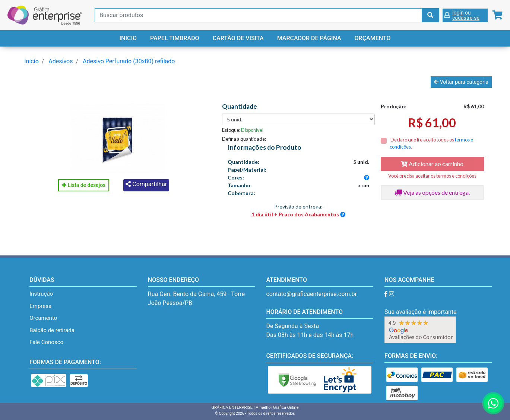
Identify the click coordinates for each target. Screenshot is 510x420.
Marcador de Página (309, 38)
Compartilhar (146, 184)
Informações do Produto (264, 147)
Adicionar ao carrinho (432, 164)
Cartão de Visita (238, 38)
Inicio (128, 38)
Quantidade (240, 106)
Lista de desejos (84, 185)
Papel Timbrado (175, 38)
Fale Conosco (46, 342)
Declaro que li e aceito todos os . (431, 143)
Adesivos (61, 61)
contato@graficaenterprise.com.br (311, 294)
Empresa (40, 306)
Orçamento (373, 38)
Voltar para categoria (461, 82)
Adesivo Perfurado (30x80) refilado (129, 61)
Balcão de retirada (52, 330)
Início (31, 61)
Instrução (41, 294)
